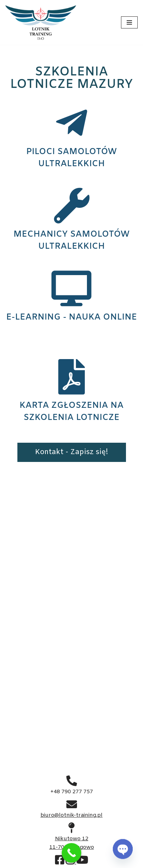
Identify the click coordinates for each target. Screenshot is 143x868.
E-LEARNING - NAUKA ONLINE (71, 317)
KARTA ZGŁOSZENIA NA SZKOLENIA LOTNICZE (71, 412)
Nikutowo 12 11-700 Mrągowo (72, 839)
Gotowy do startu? (71, 590)
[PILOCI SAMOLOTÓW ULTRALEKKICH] (72, 123)
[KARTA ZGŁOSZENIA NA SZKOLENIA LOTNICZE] (72, 377)
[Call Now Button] (71, 853)
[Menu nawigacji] (129, 22)
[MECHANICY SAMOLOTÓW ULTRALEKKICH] (72, 206)
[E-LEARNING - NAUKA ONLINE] (72, 289)
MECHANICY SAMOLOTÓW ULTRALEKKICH (71, 241)
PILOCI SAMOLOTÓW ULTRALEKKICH (71, 158)
